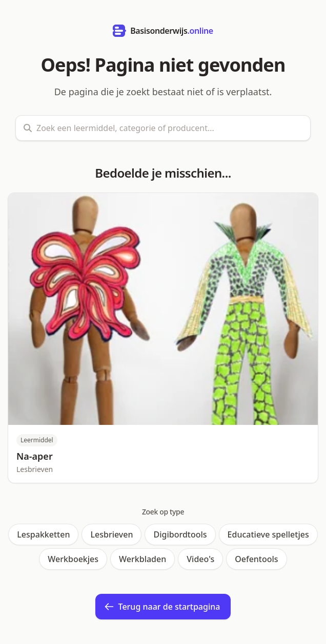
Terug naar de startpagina (162, 607)
